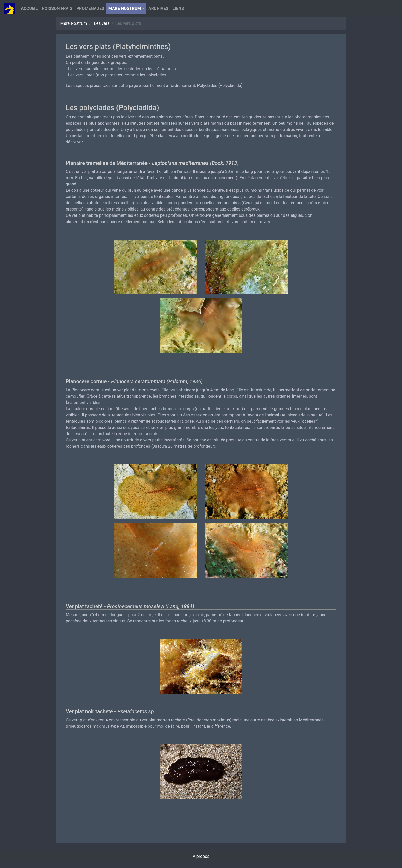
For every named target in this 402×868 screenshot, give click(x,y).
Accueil (29, 8)
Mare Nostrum (74, 23)
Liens (178, 8)
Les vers (102, 23)
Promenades (90, 8)
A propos (201, 856)
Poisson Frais (57, 8)
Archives (158, 8)
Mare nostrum (125, 8)
